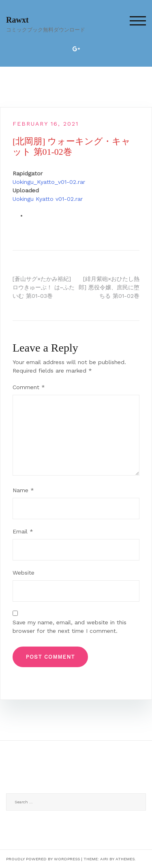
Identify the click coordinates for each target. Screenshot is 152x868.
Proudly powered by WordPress (43, 859)
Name (23, 490)
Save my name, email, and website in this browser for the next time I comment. (70, 627)
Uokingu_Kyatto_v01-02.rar (49, 182)
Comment (29, 387)
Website (24, 573)
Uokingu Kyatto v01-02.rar (48, 199)
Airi (104, 859)
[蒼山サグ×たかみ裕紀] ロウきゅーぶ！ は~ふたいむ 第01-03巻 (44, 287)
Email (23, 531)
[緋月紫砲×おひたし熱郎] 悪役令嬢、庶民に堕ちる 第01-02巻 (109, 287)
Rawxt (17, 20)
